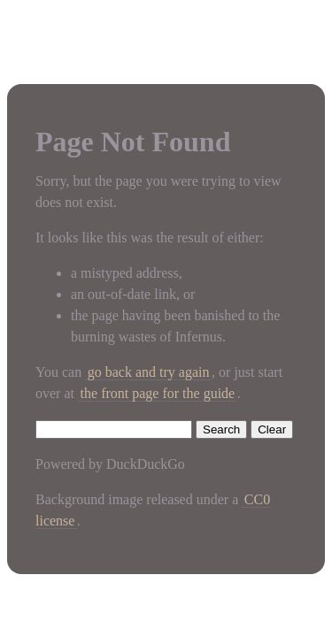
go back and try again (149, 372)
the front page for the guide (158, 393)
